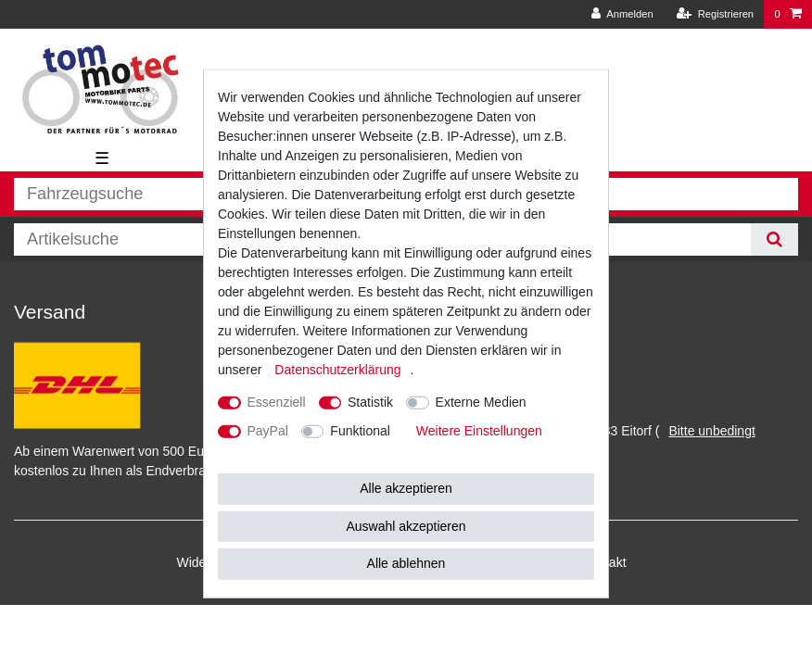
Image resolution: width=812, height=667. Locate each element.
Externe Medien (481, 402)
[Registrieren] (715, 14)
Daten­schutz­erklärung (337, 370)
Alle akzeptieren (406, 488)
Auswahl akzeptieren (406, 525)
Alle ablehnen (406, 563)
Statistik (370, 402)
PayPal (268, 431)
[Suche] (774, 239)
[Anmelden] (622, 14)
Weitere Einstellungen (479, 431)
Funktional (360, 431)
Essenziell (277, 402)
